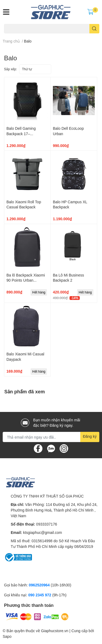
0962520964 (40, 585)
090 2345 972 (40, 595)
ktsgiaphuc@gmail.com (43, 532)
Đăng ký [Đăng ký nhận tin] (90, 436)
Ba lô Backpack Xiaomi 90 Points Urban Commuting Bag (26, 280)
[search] (94, 29)
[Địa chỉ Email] (51, 437)
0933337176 (47, 524)
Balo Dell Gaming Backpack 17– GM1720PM (21, 134)
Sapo (7, 636)
